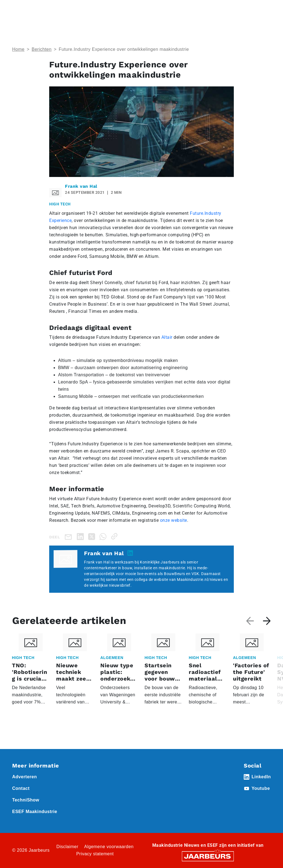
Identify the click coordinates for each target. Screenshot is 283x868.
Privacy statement (95, 854)
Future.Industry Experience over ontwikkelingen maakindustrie (124, 49)
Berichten (42, 49)
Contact (21, 788)
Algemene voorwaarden (109, 847)
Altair (167, 337)
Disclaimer (67, 847)
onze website (174, 520)
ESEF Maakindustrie (35, 812)
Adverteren (24, 777)
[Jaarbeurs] (208, 856)
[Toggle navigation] (266, 12)
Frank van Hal (81, 186)
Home (18, 49)
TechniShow (26, 800)
